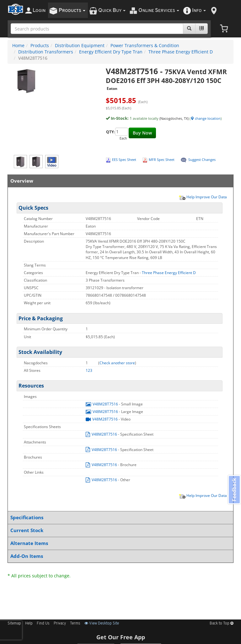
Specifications (119, 517)
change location (206, 118)
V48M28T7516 (102, 404)
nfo (199, 11)
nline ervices (159, 11)
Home (18, 45)
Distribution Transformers (46, 52)
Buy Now (142, 133)
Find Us (43, 624)
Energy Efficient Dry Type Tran (111, 52)
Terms (75, 624)
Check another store (117, 363)
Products (40, 45)
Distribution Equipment (80, 45)
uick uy (112, 11)
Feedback (233, 490)
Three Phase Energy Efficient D (181, 52)
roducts (72, 11)
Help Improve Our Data (203, 197)
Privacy (60, 624)
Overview (119, 181)
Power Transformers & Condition (145, 45)
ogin (39, 11)
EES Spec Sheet (124, 160)
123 (89, 370)
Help (29, 624)
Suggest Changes (202, 160)
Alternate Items (119, 543)
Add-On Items (119, 556)
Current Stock (119, 530)
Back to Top (222, 624)
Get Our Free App (121, 637)
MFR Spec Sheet (162, 160)
